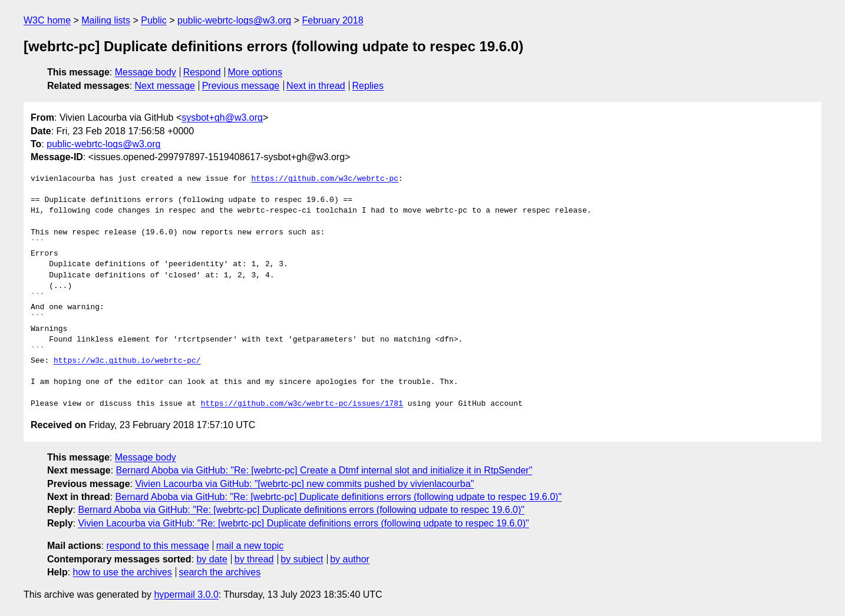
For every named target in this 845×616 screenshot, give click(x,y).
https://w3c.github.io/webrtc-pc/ (127, 361)
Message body (146, 72)
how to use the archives (123, 572)
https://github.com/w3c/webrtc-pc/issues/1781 (302, 404)
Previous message (241, 86)
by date (212, 559)
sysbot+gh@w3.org (222, 117)
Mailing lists (106, 20)
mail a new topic (250, 546)
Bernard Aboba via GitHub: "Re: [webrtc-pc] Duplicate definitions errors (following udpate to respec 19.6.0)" (339, 497)
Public (154, 20)
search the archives (220, 572)
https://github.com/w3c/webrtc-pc (325, 179)
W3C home (47, 20)
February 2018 (333, 20)
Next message (165, 86)
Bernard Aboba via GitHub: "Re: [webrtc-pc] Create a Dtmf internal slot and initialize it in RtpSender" (324, 470)
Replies (368, 86)
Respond (202, 72)
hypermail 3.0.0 (186, 595)
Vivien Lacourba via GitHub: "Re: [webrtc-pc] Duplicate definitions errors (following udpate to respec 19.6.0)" (303, 523)
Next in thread (316, 86)
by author (350, 559)
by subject (302, 559)
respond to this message (157, 546)
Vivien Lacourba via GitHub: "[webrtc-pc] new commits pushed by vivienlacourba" (304, 484)
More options (255, 72)
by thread (254, 559)
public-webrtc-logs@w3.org (234, 20)
